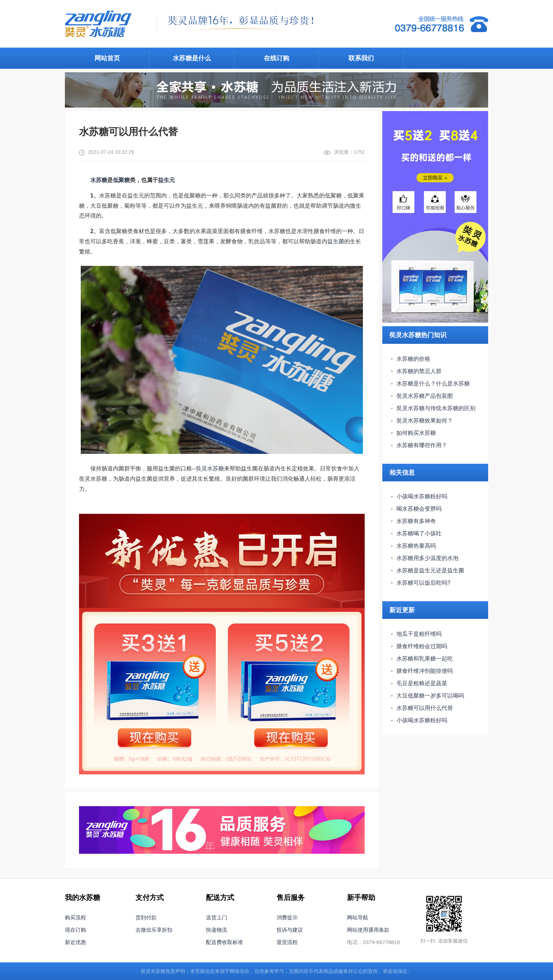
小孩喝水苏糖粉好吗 (422, 496)
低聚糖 (121, 180)
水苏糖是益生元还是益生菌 (430, 570)
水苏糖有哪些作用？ (422, 445)
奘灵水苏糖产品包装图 (425, 396)
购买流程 (75, 917)
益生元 (166, 180)
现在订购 (75, 930)
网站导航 (358, 917)
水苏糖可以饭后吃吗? (423, 583)
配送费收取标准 (224, 942)
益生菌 (336, 241)
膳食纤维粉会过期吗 (422, 646)
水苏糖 (99, 180)
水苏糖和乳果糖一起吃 (425, 659)
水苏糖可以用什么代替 (425, 708)
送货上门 (217, 917)
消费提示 (287, 917)
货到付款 (146, 917)
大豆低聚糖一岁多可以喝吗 (430, 696)
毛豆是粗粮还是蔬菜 (422, 683)
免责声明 (175, 971)
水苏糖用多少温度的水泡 (427, 558)
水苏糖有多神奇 (416, 521)
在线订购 (276, 58)
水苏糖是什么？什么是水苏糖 (433, 384)
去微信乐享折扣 (154, 930)
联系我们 (361, 58)
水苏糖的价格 (413, 359)
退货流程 (287, 942)
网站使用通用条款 (368, 930)
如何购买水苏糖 (416, 433)
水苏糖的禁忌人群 (419, 371)
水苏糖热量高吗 (416, 546)
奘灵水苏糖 (210, 468)
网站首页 (107, 58)
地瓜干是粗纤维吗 (419, 634)
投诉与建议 (290, 930)
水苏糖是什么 (192, 58)
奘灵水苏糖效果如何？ (425, 421)
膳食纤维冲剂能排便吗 (425, 671)
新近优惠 (75, 942)
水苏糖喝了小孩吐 (419, 533)
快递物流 (217, 930)
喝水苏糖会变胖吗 (419, 509)
